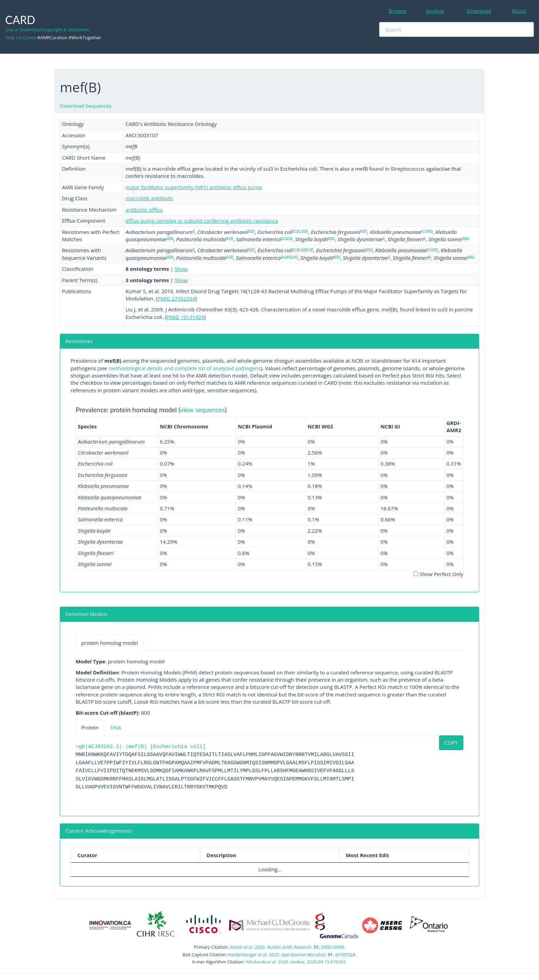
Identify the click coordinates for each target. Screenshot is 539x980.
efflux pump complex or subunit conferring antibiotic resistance (202, 221)
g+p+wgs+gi (303, 249)
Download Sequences (86, 106)
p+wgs (427, 230)
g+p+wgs (300, 230)
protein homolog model (109, 643)
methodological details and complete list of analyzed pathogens (184, 368)
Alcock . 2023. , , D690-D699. (287, 947)
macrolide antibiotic (149, 198)
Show (181, 269)
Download (479, 11)
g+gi (230, 238)
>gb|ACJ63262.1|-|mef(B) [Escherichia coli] (141, 747)
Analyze (435, 11)
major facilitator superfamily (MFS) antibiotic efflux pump (194, 187)
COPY (451, 743)
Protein (90, 727)
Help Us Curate (21, 38)
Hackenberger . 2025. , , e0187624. (292, 955)
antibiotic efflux (144, 210)
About (519, 11)
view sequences (203, 410)
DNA (116, 727)
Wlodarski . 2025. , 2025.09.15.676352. (296, 962)
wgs (251, 230)
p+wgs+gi (289, 256)
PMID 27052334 (176, 298)
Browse (397, 11)
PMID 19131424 (185, 317)
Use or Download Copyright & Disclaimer (47, 30)
